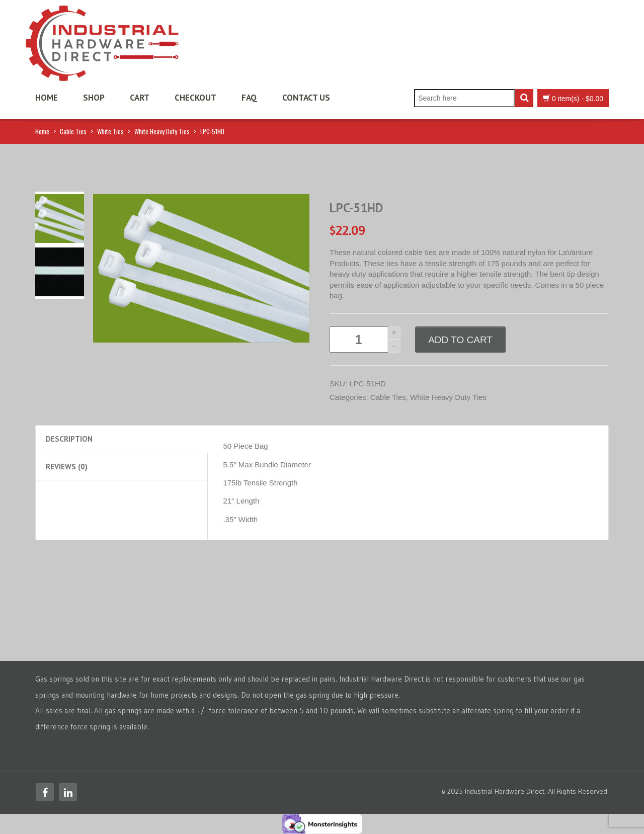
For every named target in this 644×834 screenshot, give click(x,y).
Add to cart (460, 340)
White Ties (110, 131)
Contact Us (306, 98)
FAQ (249, 98)
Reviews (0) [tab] (67, 467)
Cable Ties (73, 131)
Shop (94, 98)
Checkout (195, 98)
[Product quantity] (365, 340)
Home (47, 98)
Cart (140, 98)
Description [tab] (69, 439)
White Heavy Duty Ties (162, 131)
